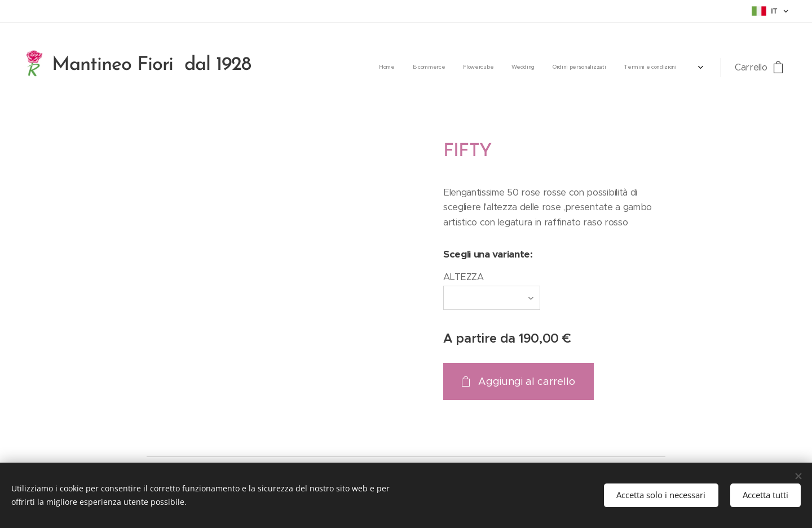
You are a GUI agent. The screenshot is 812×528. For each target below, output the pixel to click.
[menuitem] (559, 68)
